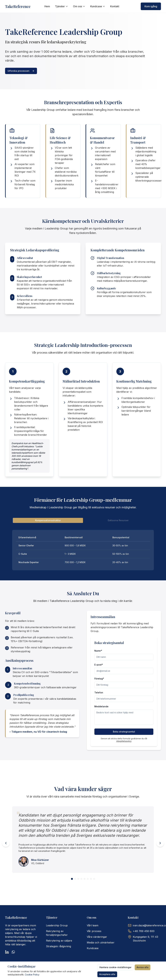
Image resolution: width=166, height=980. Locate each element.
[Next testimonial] (160, 843)
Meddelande (101, 706)
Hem (47, 6)
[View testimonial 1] (72, 879)
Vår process (94, 931)
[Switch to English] (136, 6)
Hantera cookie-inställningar (115, 967)
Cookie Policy (32, 975)
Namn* (98, 651)
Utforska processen (21, 71)
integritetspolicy (124, 741)
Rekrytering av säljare (59, 941)
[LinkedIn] (7, 952)
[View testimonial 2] (75, 879)
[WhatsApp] (13, 952)
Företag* (99, 679)
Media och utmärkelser (101, 942)
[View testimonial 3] (78, 879)
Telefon (99, 693)
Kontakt (115, 6)
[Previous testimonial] (6, 843)
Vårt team (93, 925)
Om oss (79, 6)
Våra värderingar (97, 937)
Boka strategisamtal (124, 732)
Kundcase (98, 6)
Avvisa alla (143, 967)
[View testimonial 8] (94, 879)
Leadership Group (57, 925)
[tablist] (83, 520)
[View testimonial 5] (85, 879)
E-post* (99, 665)
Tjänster (61, 6)
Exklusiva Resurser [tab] (118, 520)
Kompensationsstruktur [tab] (48, 520)
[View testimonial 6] (88, 879)
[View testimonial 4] (81, 879)
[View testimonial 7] (91, 879)
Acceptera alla (107, 974)
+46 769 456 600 (144, 931)
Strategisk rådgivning (58, 946)
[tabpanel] (83, 550)
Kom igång (151, 6)
